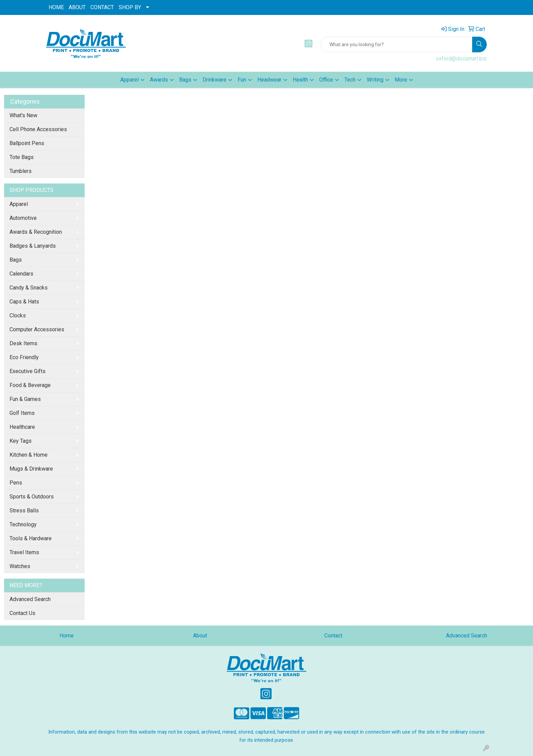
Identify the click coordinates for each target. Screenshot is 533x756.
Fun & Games (25, 399)
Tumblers (21, 171)
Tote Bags (22, 157)
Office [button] (326, 80)
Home (67, 636)
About (200, 636)
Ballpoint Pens (27, 143)
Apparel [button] (130, 80)
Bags (16, 260)
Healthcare (22, 427)
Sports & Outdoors (32, 497)
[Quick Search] (397, 45)
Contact (333, 636)
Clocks (18, 315)
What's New (23, 115)
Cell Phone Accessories (38, 129)
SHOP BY (130, 7)
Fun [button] (242, 80)
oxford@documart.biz (461, 59)
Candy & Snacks (29, 288)
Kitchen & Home (29, 455)
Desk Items (23, 343)
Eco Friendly (24, 357)
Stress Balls (24, 511)
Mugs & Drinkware (31, 469)
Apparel (19, 204)
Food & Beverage (30, 385)
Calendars (21, 274)
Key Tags (21, 441)
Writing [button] (375, 80)
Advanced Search (30, 599)
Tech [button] (350, 80)
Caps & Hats (24, 302)
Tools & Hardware (31, 538)
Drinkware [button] (214, 80)
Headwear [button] (269, 80)
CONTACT (102, 7)
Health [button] (300, 80)
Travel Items (24, 552)
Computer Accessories (37, 329)
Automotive (23, 218)
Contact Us (22, 613)
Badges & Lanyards (33, 246)
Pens (16, 483)
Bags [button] (185, 80)
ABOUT (77, 7)
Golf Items (22, 413)
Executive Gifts (28, 371)
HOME (56, 7)
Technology (23, 524)
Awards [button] (159, 80)
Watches (20, 566)
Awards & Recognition (36, 232)
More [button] (401, 80)
